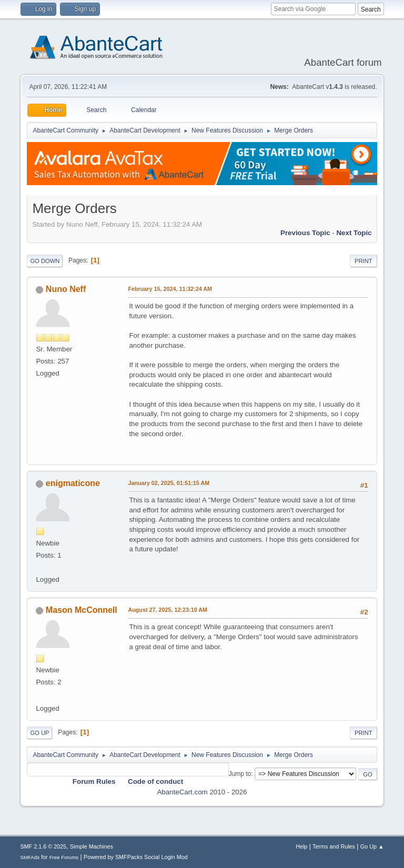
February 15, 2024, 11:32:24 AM (170, 289)
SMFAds (30, 857)
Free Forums (64, 857)
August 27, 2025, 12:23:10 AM (168, 610)
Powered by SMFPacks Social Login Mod (136, 857)
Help (301, 846)
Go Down (45, 261)
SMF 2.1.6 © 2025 (43, 846)
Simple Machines (92, 846)
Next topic (354, 233)
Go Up (39, 733)
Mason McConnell (82, 610)
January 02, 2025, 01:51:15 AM (169, 483)
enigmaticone (73, 483)
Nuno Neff (66, 289)
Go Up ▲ (372, 846)
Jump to (240, 774)
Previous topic (305, 233)
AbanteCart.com (182, 792)
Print (363, 261)
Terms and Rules (334, 846)
